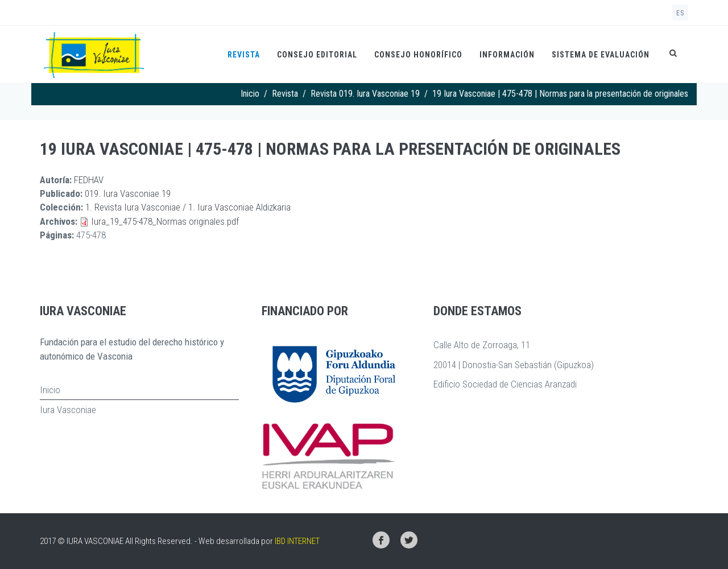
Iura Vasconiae (68, 410)
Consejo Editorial (317, 55)
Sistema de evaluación (601, 55)
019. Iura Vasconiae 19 (128, 193)
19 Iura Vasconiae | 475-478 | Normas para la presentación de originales (330, 149)
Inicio (250, 94)
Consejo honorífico (418, 55)
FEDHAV (89, 180)
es (680, 13)
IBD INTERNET (297, 541)
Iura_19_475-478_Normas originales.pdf (165, 221)
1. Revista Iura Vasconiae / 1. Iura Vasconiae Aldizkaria (188, 207)
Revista (244, 55)
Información (507, 55)
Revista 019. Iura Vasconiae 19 (365, 94)
